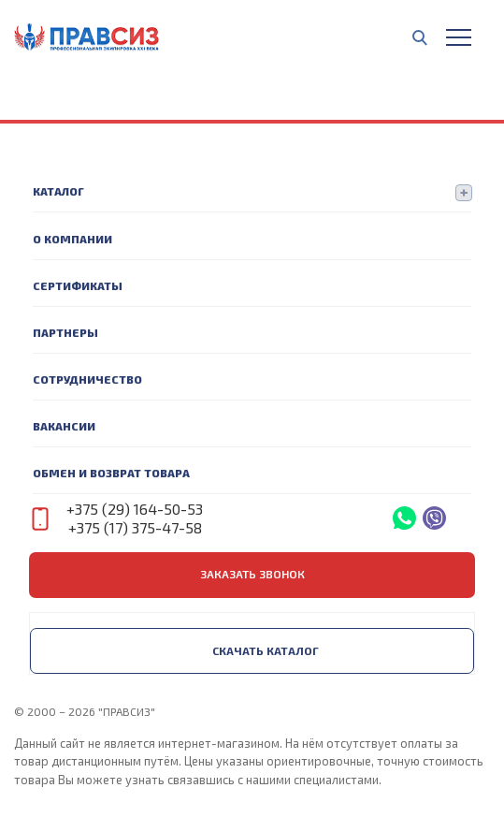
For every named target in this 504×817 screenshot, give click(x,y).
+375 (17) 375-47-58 (135, 527)
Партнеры (65, 332)
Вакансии (64, 426)
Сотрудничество (87, 379)
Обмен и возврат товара (111, 473)
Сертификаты (78, 285)
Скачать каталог (266, 650)
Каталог (58, 191)
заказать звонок (252, 574)
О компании (72, 239)
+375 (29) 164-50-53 (135, 509)
